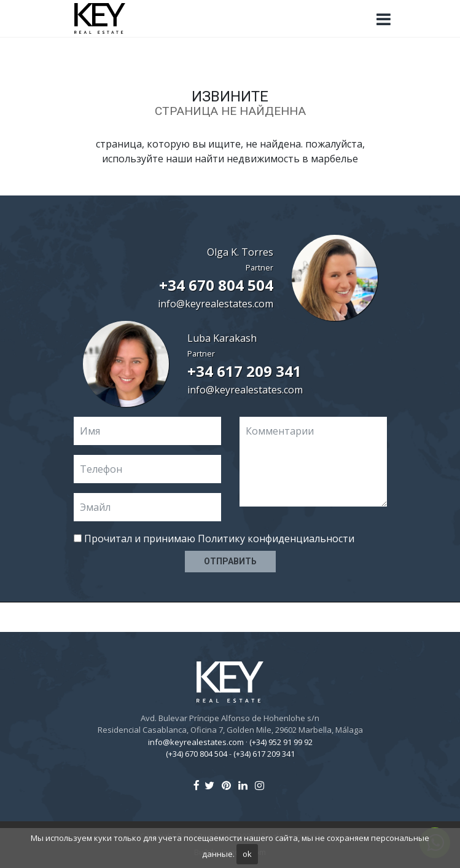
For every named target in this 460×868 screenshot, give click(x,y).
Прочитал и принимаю (214, 539)
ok (247, 854)
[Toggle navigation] (384, 20)
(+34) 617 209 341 (264, 754)
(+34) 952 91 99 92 (281, 742)
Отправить (230, 561)
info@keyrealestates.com (216, 304)
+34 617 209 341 (244, 371)
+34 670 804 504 (216, 285)
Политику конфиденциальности (276, 539)
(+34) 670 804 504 (197, 754)
